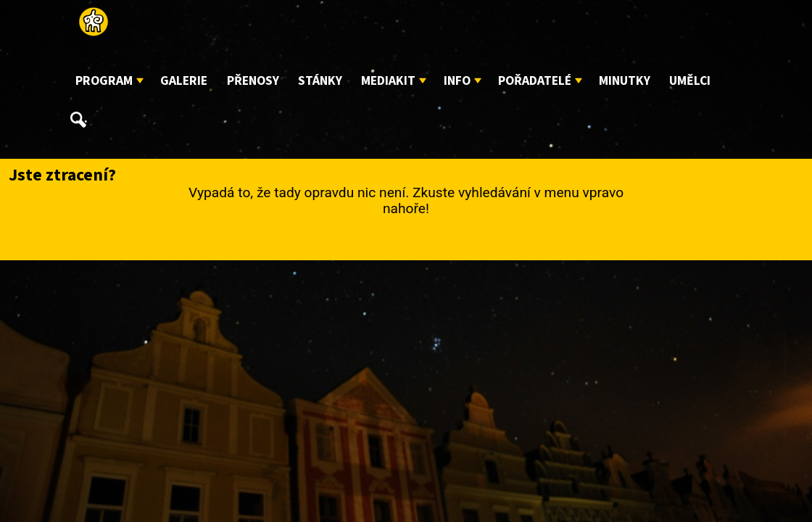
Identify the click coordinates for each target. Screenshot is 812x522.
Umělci (690, 81)
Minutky (625, 81)
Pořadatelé (535, 81)
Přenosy (253, 81)
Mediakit (388, 81)
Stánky (320, 81)
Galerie (184, 81)
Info (457, 81)
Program (104, 81)
